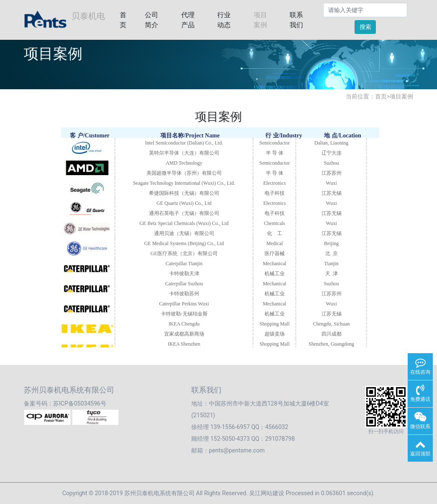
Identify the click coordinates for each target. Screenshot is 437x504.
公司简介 (152, 20)
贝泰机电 (64, 20)
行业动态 (224, 20)
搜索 (365, 27)
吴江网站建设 (267, 493)
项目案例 (260, 20)
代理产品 (188, 20)
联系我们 (296, 20)
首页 (123, 20)
